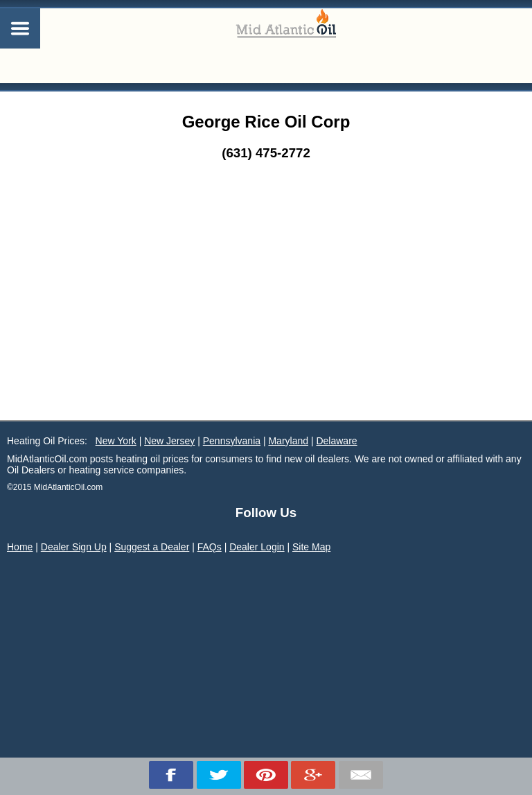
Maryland (288, 441)
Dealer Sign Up (74, 547)
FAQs (210, 547)
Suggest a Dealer (152, 547)
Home (20, 547)
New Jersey (169, 441)
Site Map (311, 547)
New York (116, 441)
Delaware (336, 441)
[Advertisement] (266, 316)
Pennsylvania (232, 441)
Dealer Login (257, 547)
